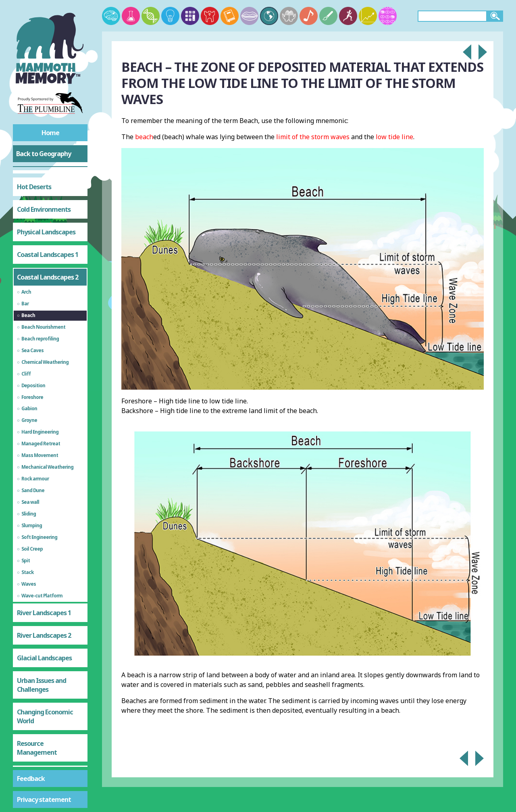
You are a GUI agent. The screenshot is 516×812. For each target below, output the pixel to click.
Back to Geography (44, 154)
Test (23, 758)
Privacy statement (44, 799)
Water (26, 712)
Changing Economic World (45, 631)
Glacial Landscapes (44, 573)
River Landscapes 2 (44, 550)
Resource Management (37, 663)
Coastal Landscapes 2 (48, 192)
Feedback (31, 779)
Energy (27, 735)
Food (24, 690)
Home (50, 133)
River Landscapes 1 (44, 528)
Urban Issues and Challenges (42, 600)
